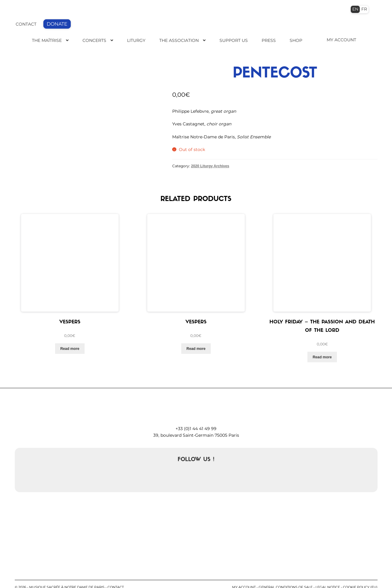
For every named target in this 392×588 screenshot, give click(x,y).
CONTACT (26, 24)
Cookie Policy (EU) (360, 576)
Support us (234, 40)
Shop (296, 40)
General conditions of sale (286, 576)
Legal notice (328, 576)
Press (269, 40)
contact (116, 576)
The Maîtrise (47, 40)
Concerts (94, 40)
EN (355, 9)
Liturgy (136, 40)
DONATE (57, 24)
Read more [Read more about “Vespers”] (70, 338)
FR (364, 9)
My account (244, 576)
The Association (179, 40)
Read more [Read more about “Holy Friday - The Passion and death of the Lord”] (322, 346)
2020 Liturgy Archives (210, 166)
